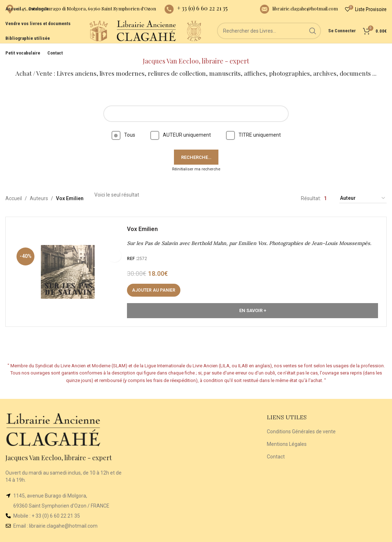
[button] (156, 283)
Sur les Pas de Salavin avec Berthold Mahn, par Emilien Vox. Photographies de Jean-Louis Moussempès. (252, 236)
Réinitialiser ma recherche (196, 159)
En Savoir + (253, 303)
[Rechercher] (269, 39)
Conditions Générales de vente (301, 421)
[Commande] (363, 188)
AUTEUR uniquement (181, 125)
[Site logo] (72, 39)
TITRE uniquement (253, 125)
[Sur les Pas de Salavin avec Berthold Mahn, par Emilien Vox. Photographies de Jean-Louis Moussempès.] (70, 264)
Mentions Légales (287, 434)
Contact (276, 446)
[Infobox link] (81, 11)
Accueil (14, 188)
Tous (123, 125)
